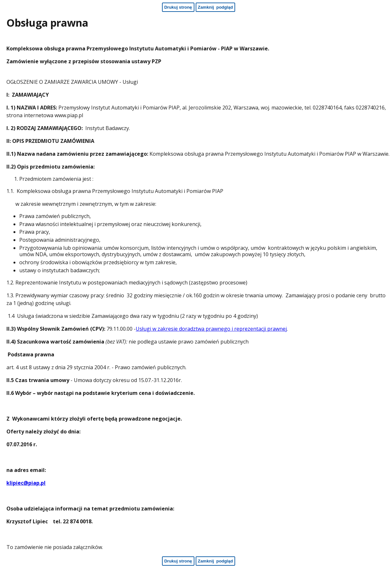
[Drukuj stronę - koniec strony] (178, 561)
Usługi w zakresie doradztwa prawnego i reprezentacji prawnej (211, 329)
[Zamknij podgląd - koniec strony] (216, 561)
